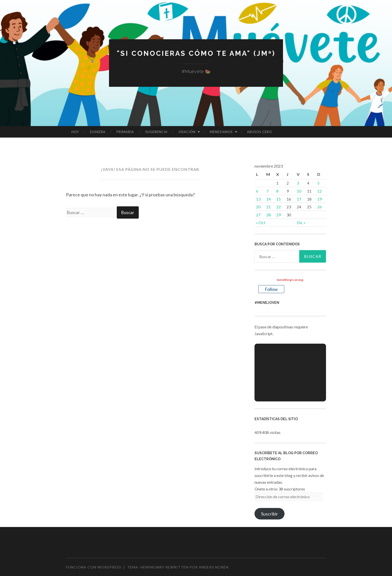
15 (278, 199)
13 (258, 199)
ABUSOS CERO (259, 132)
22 (278, 207)
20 (258, 207)
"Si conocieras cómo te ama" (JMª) (196, 53)
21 (268, 207)
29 (278, 215)
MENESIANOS (221, 132)
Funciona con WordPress (94, 567)
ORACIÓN (187, 132)
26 (319, 207)
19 (319, 199)
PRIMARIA (125, 132)
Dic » (301, 222)
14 (268, 199)
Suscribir (269, 514)
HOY (75, 132)
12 (319, 191)
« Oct (261, 222)
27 (258, 215)
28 (268, 215)
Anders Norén (214, 567)
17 (299, 199)
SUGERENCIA (156, 132)
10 (299, 191)
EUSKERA (98, 132)
